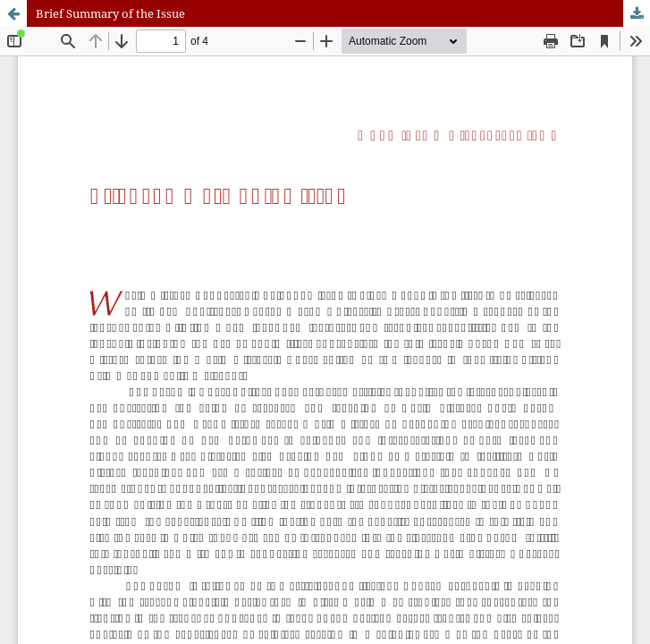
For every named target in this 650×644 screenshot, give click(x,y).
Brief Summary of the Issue (110, 13)
